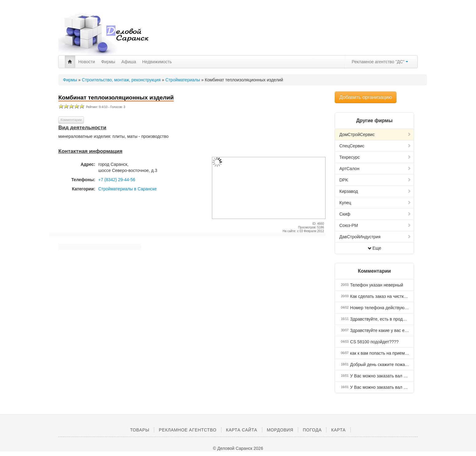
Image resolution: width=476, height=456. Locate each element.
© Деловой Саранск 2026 (238, 448)
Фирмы (108, 62)
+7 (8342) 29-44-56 (117, 180)
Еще (375, 248)
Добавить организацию (366, 97)
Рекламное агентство (187, 430)
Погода (312, 430)
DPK (375, 180)
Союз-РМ (375, 225)
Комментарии (71, 120)
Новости (87, 62)
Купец (375, 203)
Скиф (375, 214)
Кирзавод (375, 191)
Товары (140, 430)
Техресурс (375, 157)
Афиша (129, 62)
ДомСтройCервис (375, 134)
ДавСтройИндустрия (375, 237)
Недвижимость (157, 62)
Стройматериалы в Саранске (127, 189)
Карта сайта (242, 430)
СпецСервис (375, 146)
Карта (338, 430)
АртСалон (375, 169)
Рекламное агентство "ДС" (380, 62)
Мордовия (280, 430)
